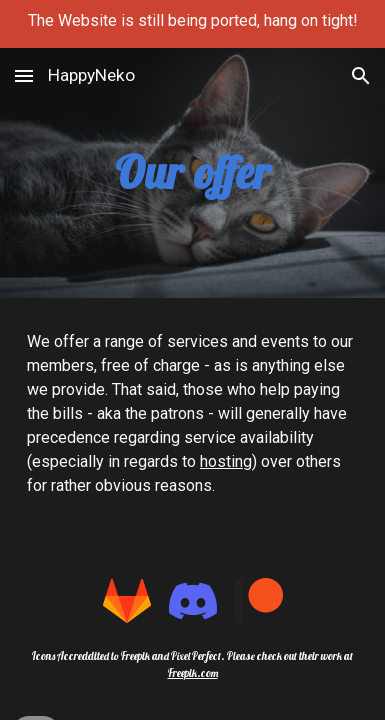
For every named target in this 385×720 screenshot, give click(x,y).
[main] (192, 173)
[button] (24, 75)
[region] (192, 24)
